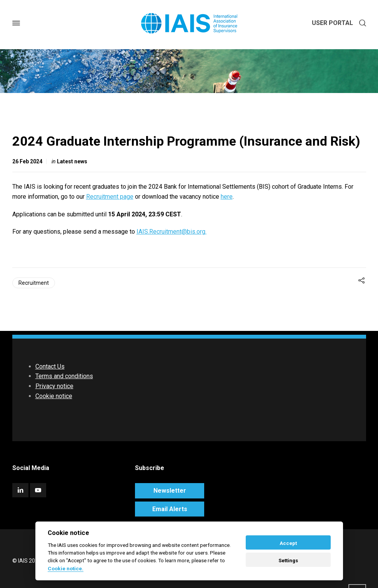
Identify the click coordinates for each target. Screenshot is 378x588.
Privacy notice (54, 386)
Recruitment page (110, 197)
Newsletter (170, 491)
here (227, 197)
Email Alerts (170, 509)
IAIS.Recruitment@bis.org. (172, 232)
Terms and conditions (64, 376)
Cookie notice (54, 396)
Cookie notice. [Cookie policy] (66, 568)
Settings (288, 561)
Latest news (72, 161)
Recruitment (34, 283)
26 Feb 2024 (27, 161)
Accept (288, 543)
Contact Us (50, 366)
